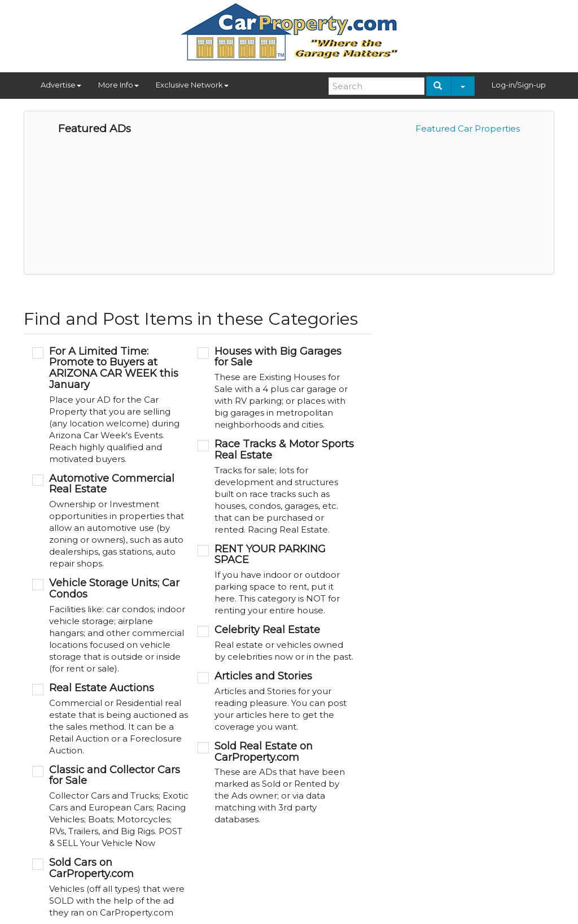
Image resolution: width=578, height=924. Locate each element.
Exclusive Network (192, 85)
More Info (119, 85)
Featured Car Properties (468, 128)
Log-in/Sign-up (519, 85)
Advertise (61, 85)
